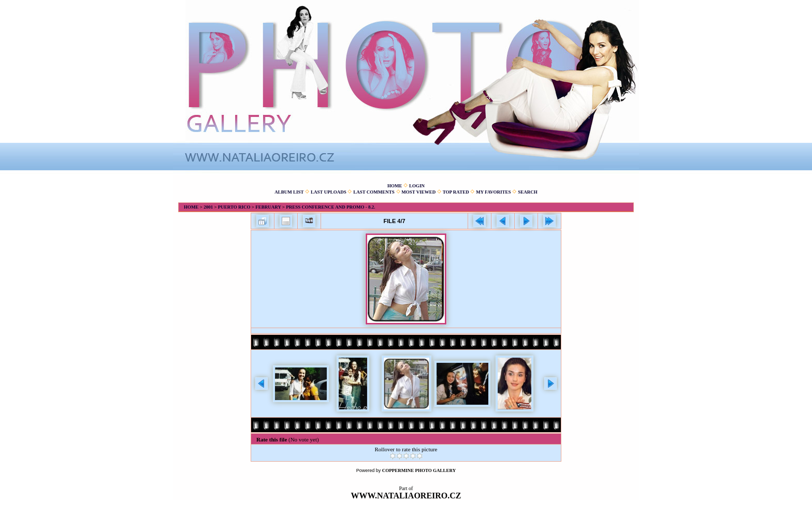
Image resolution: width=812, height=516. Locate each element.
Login (417, 186)
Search (528, 192)
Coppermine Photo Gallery (419, 470)
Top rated (456, 192)
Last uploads (329, 192)
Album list (289, 192)
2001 (208, 207)
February (268, 207)
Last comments (374, 192)
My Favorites (493, 192)
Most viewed (418, 192)
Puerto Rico (234, 207)
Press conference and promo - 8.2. (330, 207)
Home (395, 186)
